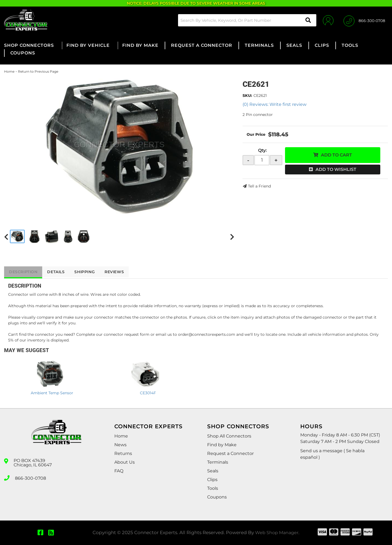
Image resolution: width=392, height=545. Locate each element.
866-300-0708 (30, 478)
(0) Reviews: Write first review (275, 104)
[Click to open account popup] (327, 20)
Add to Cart (336, 155)
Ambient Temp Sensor (52, 393)
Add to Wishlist (336, 169)
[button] (246, 20)
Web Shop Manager (277, 532)
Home (9, 71)
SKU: (247, 96)
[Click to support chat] (364, 20)
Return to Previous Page (38, 71)
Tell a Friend (259, 186)
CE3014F (148, 393)
